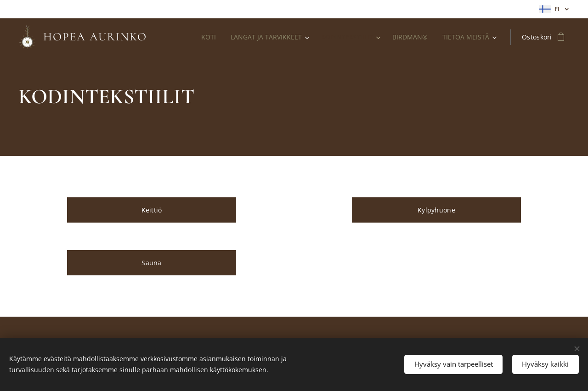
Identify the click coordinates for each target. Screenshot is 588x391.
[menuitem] (236, 37)
